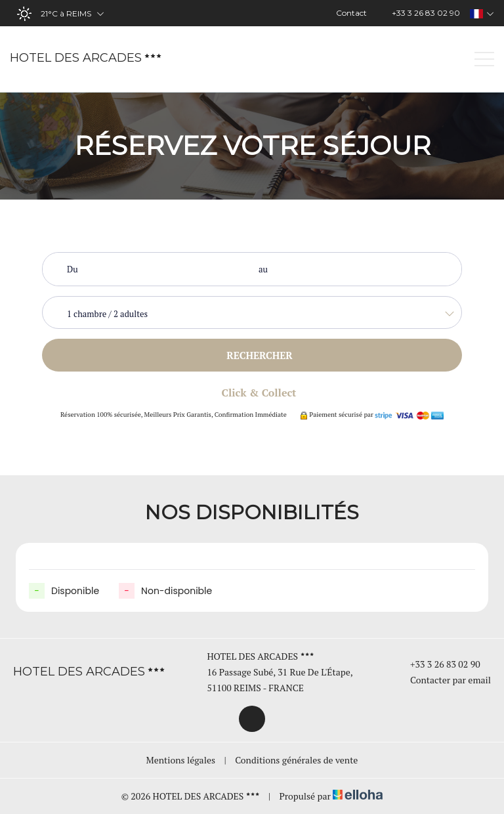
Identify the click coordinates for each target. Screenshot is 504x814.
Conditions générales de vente (296, 760)
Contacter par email (443, 680)
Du (73, 269)
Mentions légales (181, 760)
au (263, 269)
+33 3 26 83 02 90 (438, 664)
